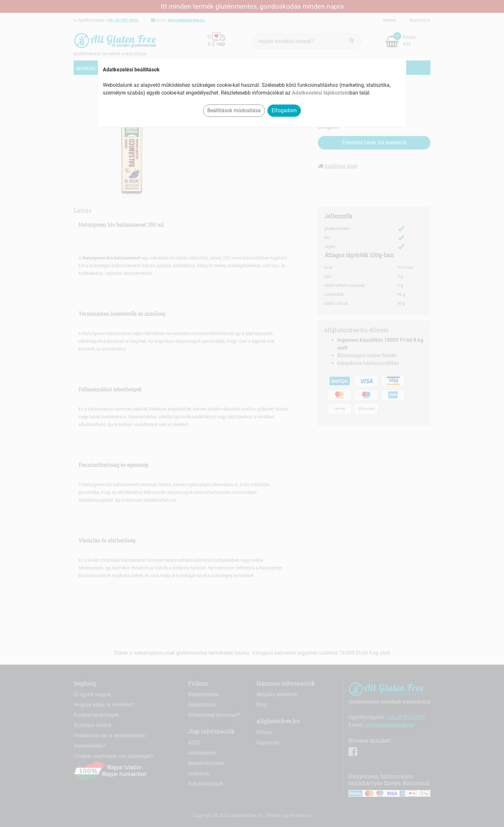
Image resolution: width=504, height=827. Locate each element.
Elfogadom (284, 110)
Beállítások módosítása (234, 110)
